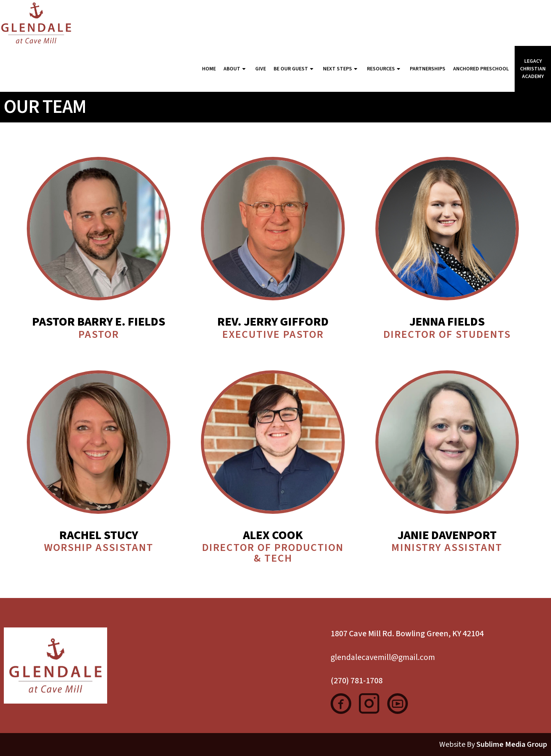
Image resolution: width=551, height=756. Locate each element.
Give (261, 69)
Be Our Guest (294, 69)
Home (209, 69)
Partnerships (428, 69)
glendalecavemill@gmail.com (383, 657)
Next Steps (341, 69)
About (236, 69)
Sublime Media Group (512, 745)
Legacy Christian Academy (533, 69)
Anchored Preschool (481, 69)
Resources (385, 69)
